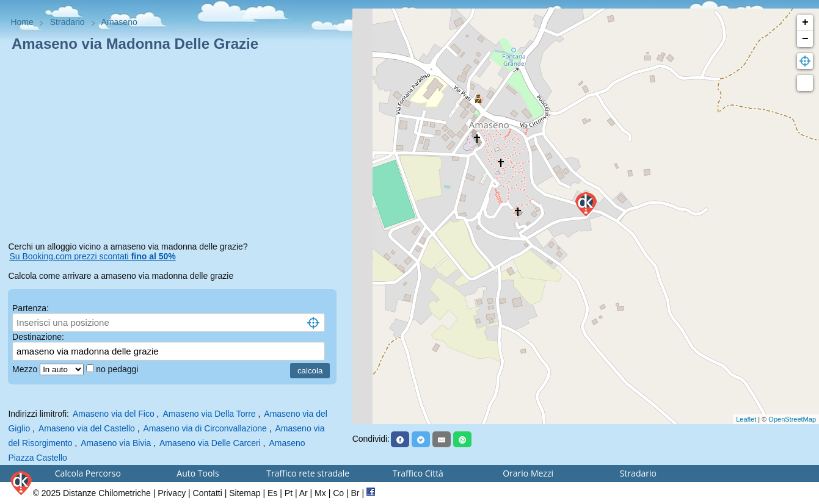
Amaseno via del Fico (114, 414)
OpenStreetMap (792, 419)
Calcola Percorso (88, 473)
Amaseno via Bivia (116, 443)
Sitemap (245, 493)
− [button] (805, 39)
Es (272, 493)
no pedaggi (118, 369)
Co (338, 493)
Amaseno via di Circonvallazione (205, 428)
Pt (289, 493)
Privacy (172, 493)
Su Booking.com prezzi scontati (92, 256)
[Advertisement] (176, 149)
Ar (304, 493)
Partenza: (31, 308)
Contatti (208, 493)
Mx (320, 493)
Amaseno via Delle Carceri (210, 443)
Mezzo (26, 369)
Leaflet (746, 419)
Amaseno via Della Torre (209, 414)
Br (355, 493)
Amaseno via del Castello (87, 428)
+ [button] (805, 23)
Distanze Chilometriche (107, 493)
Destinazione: (38, 337)
